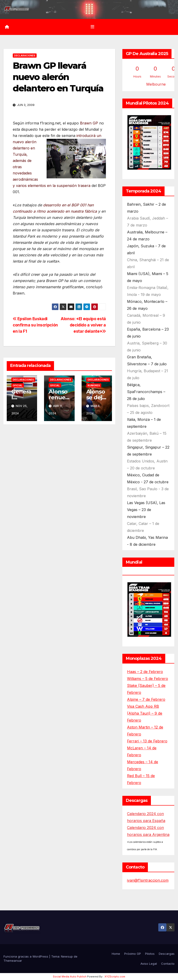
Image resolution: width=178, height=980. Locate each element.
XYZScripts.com (115, 977)
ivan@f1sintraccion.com (148, 880)
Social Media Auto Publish (70, 977)
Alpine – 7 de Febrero (146, 699)
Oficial (18, 385)
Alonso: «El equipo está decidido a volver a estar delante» (83, 325)
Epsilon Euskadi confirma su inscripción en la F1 (35, 325)
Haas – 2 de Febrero (145, 672)
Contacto (168, 964)
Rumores (94, 385)
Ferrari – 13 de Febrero (147, 741)
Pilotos (150, 954)
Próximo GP (133, 954)
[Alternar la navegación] (92, 27)
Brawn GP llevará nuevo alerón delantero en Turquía (58, 77)
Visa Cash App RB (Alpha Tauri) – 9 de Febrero (145, 713)
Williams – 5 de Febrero (148, 679)
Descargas (167, 954)
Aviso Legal (149, 964)
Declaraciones (25, 56)
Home (116, 954)
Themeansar (13, 961)
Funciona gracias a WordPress (26, 956)
